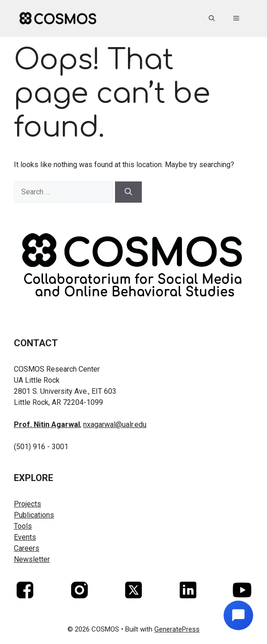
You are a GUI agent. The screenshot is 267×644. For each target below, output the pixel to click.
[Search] (128, 192)
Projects (27, 504)
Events (25, 537)
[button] (212, 18)
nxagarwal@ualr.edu (115, 424)
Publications (34, 515)
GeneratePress (177, 629)
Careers (27, 548)
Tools (23, 526)
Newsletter (32, 559)
